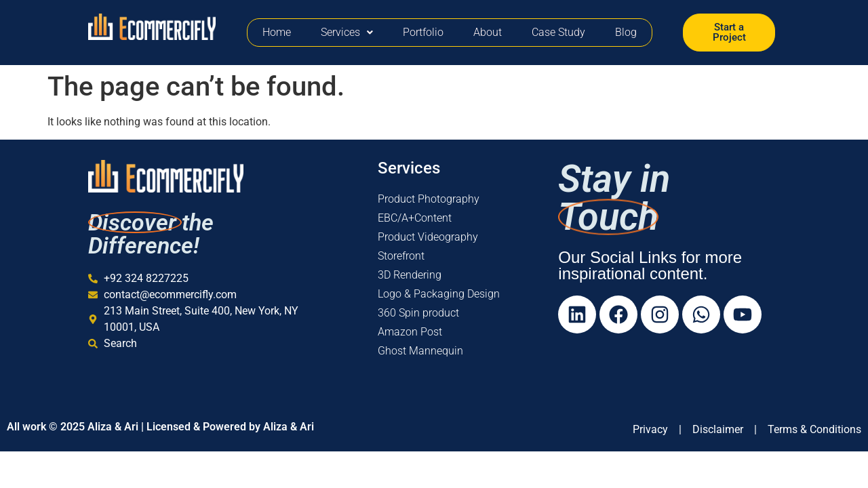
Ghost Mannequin (420, 351)
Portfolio (423, 32)
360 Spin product (418, 313)
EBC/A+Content (415, 218)
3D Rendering (410, 275)
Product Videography (428, 237)
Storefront (401, 256)
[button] (347, 33)
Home (277, 32)
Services (347, 32)
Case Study (558, 32)
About (488, 32)
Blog (626, 32)
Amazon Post (410, 332)
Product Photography (429, 199)
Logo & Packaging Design (439, 294)
